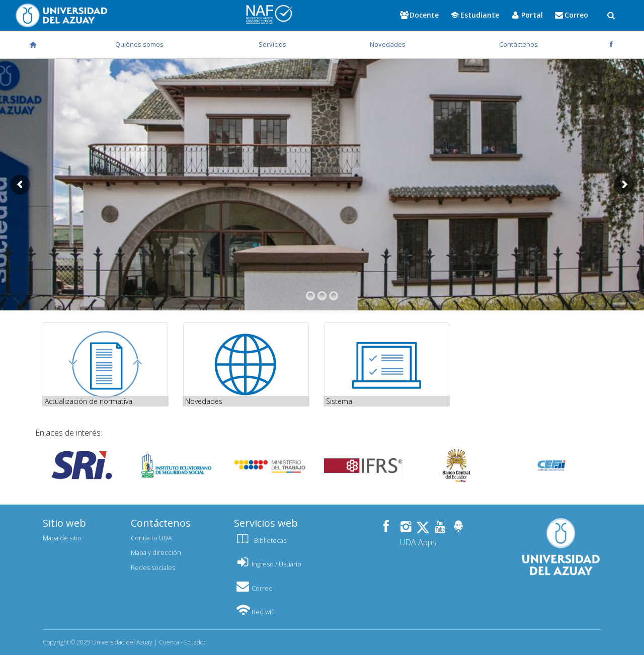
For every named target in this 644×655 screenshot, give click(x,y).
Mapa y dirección (156, 552)
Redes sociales (153, 567)
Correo (253, 588)
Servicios (272, 44)
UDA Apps (418, 542)
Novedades (388, 44)
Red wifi (254, 612)
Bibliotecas (260, 540)
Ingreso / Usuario (268, 564)
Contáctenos (518, 44)
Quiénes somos (139, 44)
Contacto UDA (151, 538)
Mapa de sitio (62, 538)
